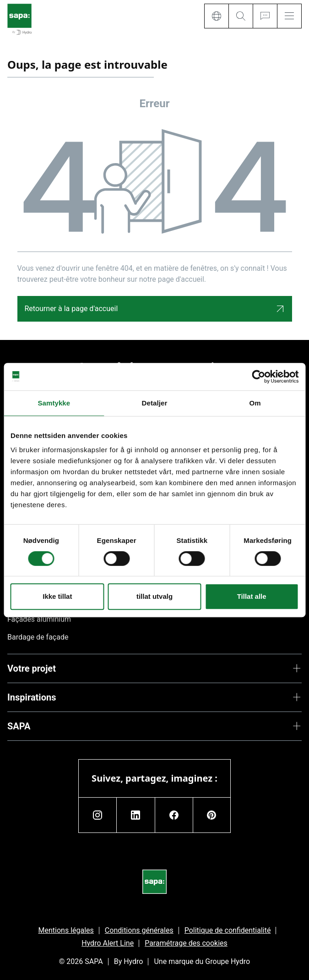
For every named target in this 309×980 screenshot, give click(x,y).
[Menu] (289, 16)
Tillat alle (252, 596)
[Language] (216, 16)
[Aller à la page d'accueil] (19, 20)
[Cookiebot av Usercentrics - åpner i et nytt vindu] (258, 377)
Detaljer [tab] (155, 403)
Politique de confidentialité (228, 930)
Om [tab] (255, 403)
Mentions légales (66, 930)
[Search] (241, 16)
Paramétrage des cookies (186, 943)
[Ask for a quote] (265, 16)
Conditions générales (139, 930)
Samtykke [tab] (54, 403)
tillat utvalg (154, 596)
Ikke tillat (57, 596)
